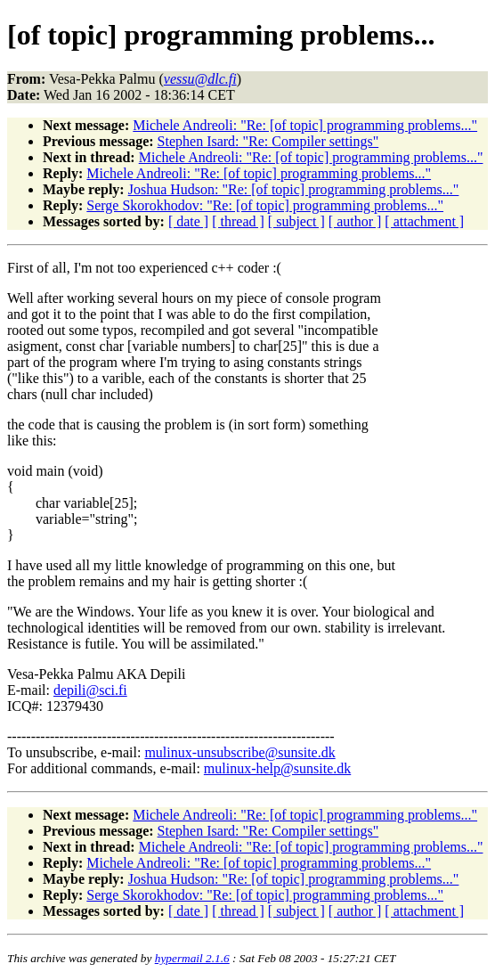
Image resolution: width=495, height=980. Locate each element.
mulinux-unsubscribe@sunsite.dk (239, 752)
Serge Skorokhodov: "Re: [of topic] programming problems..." (265, 205)
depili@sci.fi (90, 690)
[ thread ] (238, 221)
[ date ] (188, 221)
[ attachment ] (424, 221)
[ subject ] (296, 221)
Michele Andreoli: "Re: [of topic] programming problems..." (305, 125)
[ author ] (355, 221)
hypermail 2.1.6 (192, 958)
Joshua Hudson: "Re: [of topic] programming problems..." (294, 189)
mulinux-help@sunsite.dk (277, 768)
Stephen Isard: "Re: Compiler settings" (268, 141)
